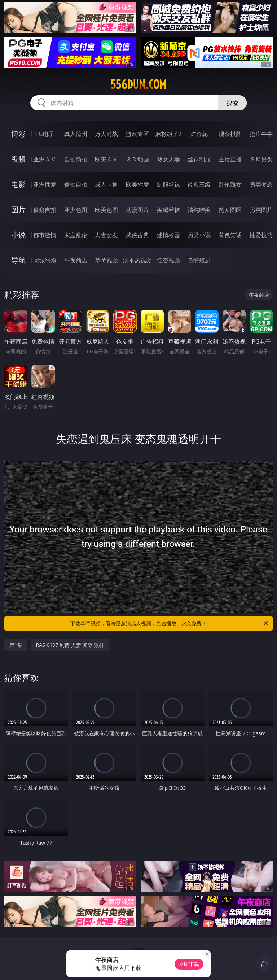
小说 (18, 235)
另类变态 (261, 184)
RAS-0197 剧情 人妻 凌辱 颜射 (70, 645)
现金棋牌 (230, 134)
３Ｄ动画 (137, 159)
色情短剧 (199, 260)
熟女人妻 (168, 159)
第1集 (16, 645)
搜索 (232, 103)
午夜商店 (76, 260)
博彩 (18, 134)
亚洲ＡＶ (45, 159)
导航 (18, 260)
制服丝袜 (168, 184)
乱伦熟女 (230, 184)
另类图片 (261, 210)
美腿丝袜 (168, 210)
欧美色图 (106, 210)
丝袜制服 (199, 159)
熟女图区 (230, 210)
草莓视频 (106, 260)
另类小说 (199, 235)
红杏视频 (168, 260)
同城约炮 (45, 260)
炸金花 (199, 134)
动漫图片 (137, 210)
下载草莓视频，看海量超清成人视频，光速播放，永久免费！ (170, 623)
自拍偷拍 (76, 159)
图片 (18, 210)
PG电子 (45, 134)
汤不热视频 (137, 260)
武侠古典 (137, 235)
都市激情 (45, 235)
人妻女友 (106, 235)
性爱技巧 (261, 235)
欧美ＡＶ (106, 159)
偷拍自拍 (76, 184)
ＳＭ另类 (261, 159)
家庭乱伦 (76, 235)
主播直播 (230, 159)
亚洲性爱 (45, 184)
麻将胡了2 (168, 134)
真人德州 (76, 134)
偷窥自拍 (45, 210)
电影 (18, 184)
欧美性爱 (137, 184)
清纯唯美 (199, 210)
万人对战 (106, 134)
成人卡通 (106, 184)
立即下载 (189, 964)
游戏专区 (137, 134)
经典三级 (199, 184)
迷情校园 (168, 235)
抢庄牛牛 (261, 134)
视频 (18, 159)
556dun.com (138, 84)
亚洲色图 (76, 210)
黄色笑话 (230, 235)
